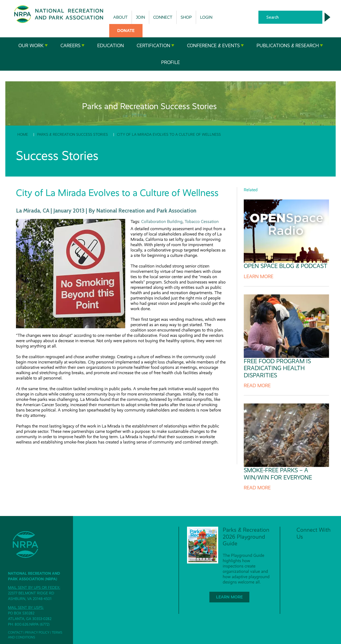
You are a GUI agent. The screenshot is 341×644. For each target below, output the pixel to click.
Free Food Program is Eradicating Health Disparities (277, 368)
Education (111, 46)
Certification (155, 46)
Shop (186, 17)
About (120, 17)
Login (206, 17)
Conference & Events (215, 46)
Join (140, 17)
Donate (126, 31)
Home (23, 134)
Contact (15, 633)
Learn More (259, 277)
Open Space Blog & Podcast (286, 266)
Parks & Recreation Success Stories (72, 134)
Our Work (33, 46)
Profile (170, 62)
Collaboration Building (162, 221)
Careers (72, 46)
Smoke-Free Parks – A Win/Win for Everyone (278, 474)
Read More (257, 386)
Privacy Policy (37, 633)
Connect (163, 17)
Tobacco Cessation (202, 221)
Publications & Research (290, 46)
